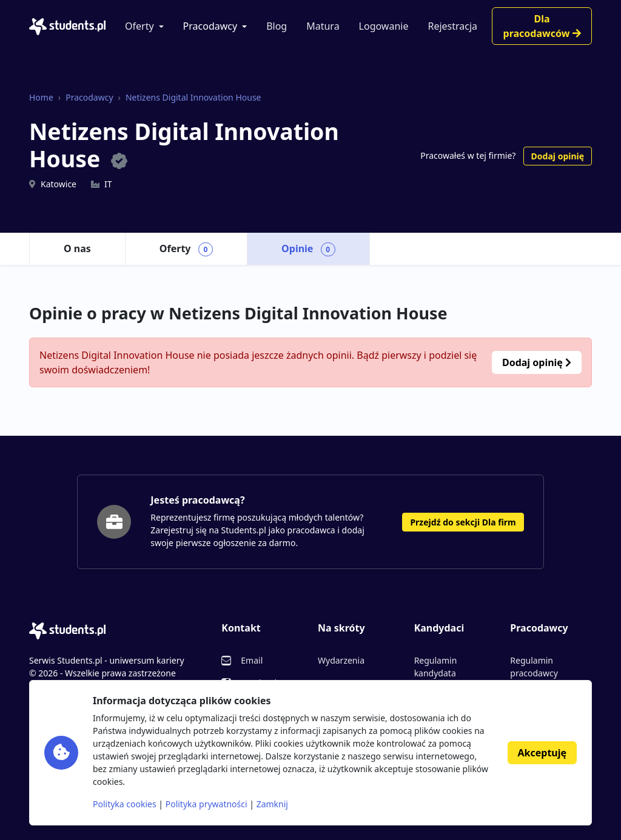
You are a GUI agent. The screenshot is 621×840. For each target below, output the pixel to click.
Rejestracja (452, 26)
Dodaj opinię (558, 156)
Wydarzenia (341, 660)
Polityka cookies (125, 804)
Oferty (139, 26)
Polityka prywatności (206, 804)
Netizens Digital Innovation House (193, 97)
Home (41, 97)
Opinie (308, 249)
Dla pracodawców (542, 26)
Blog (277, 26)
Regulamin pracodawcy (534, 667)
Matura (323, 26)
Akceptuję (542, 753)
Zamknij (272, 804)
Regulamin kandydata (436, 667)
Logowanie (384, 26)
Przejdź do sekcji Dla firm (463, 522)
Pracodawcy (210, 26)
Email (252, 660)
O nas (77, 248)
